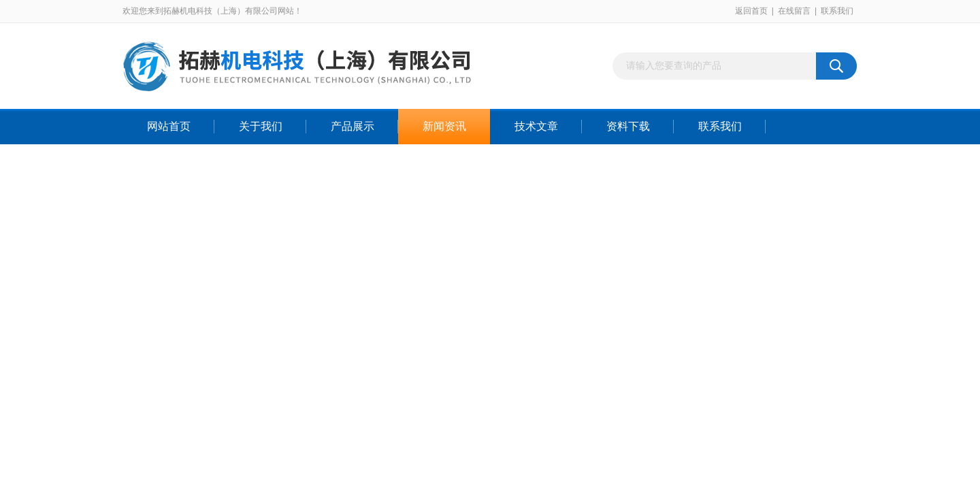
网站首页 (169, 126)
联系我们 (837, 11)
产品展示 (353, 126)
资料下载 (628, 126)
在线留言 (794, 11)
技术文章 (536, 126)
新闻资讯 (444, 126)
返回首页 (751, 11)
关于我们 (261, 126)
